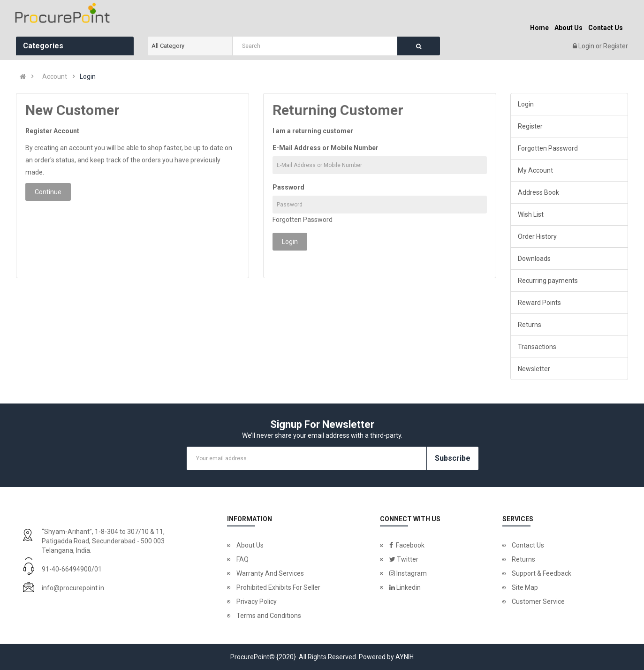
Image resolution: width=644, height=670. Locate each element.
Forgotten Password (303, 220)
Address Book (538, 192)
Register (616, 46)
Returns (530, 325)
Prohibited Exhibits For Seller (278, 587)
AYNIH (405, 657)
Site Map (525, 587)
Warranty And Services (270, 573)
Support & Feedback (542, 573)
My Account (535, 170)
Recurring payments (548, 281)
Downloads (534, 259)
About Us (250, 545)
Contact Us (528, 545)
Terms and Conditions (269, 616)
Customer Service (538, 601)
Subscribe (453, 458)
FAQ (242, 559)
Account (55, 76)
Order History (537, 236)
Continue (48, 192)
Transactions (537, 347)
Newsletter (534, 369)
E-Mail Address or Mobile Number (326, 148)
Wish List (531, 214)
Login (587, 46)
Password (288, 187)
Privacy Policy (257, 601)
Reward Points (539, 303)
